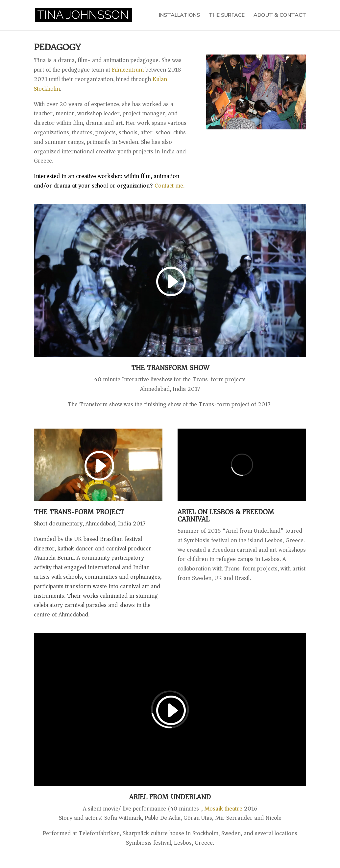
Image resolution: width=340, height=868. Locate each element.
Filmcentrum (128, 70)
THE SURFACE (227, 16)
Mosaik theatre (223, 809)
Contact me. (109, 181)
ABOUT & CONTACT (280, 16)
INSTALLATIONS (179, 16)
